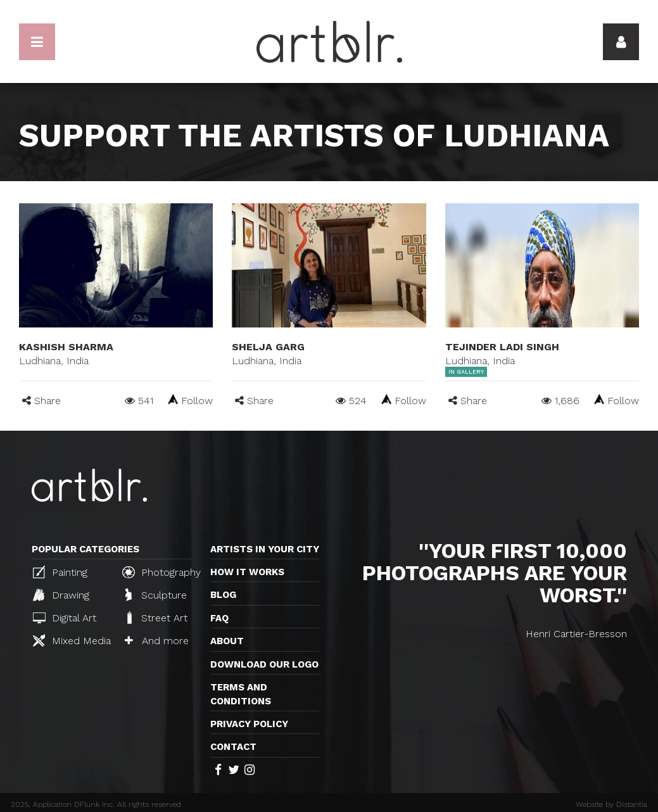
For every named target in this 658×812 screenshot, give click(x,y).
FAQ (219, 618)
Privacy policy (249, 724)
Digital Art (65, 618)
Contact (233, 747)
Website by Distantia (611, 804)
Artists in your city (265, 549)
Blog (223, 595)
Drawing (61, 595)
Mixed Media (72, 640)
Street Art (156, 618)
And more (157, 641)
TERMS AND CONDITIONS (241, 694)
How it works (247, 572)
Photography (161, 572)
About (227, 641)
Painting (60, 572)
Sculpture (156, 595)
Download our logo (264, 664)
